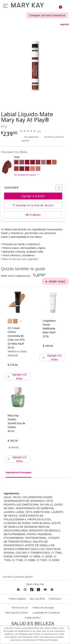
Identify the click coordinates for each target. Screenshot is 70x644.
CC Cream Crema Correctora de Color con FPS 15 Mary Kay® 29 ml (16, 338)
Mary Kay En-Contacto (17, 613)
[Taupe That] (38, 169)
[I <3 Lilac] (22, 169)
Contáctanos (55, 599)
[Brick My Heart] (16, 169)
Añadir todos (57, 281)
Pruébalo (35, 215)
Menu (5, 6)
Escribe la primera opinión (18, 577)
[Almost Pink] (43, 163)
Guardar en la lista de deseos (35, 205)
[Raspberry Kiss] (27, 169)
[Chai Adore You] (35, 65)
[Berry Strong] (38, 163)
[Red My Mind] (49, 163)
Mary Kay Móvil (37, 599)
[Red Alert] (27, 163)
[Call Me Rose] (22, 163)
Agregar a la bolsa (33, 196)
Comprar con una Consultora (47, 15)
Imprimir (65, 24)
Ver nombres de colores (25, 175)
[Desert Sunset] (54, 163)
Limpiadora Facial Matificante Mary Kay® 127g (49, 328)
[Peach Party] (33, 169)
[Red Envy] (33, 163)
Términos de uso (20, 608)
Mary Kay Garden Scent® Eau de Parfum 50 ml (16, 423)
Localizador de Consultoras (46, 613)
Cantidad (11, 187)
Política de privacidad (43, 608)
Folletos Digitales (17, 599)
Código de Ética (33, 618)
